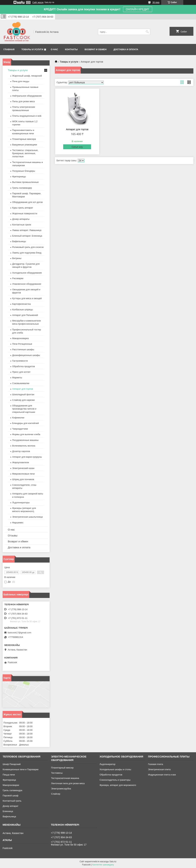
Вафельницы (19, 241)
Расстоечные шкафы (23, 349)
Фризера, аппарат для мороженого (118, 785)
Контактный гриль (12, 801)
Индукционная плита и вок (162, 775)
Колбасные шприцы (23, 310)
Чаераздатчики (20, 429)
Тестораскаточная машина (65, 778)
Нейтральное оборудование (27, 96)
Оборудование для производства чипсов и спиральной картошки (24, 409)
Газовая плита (156, 764)
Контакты (71, 49)
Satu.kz (113, 862)
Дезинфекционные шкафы (26, 355)
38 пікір (156, 2)
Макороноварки (11, 785)
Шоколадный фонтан (23, 394)
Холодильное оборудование (27, 273)
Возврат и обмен (96, 49)
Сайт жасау (38, 2)
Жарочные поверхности (25, 213)
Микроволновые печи (23, 474)
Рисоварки (18, 278)
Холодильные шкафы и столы (115, 769)
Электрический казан (23, 468)
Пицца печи (9, 775)
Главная (9, 49)
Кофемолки (18, 418)
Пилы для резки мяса (23, 101)
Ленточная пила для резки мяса (68, 783)
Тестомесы (57, 773)
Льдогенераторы (21, 503)
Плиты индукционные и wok (27, 116)
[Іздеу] (147, 32)
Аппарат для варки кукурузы (27, 457)
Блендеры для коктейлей (25, 423)
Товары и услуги (32, 49)
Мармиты (17, 378)
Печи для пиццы (21, 81)
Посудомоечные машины (25, 440)
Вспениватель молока (24, 446)
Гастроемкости (20, 361)
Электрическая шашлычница (27, 517)
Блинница (8, 811)
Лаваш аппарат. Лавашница (27, 230)
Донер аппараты (21, 219)
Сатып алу (77, 147)
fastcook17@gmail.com (19, 633)
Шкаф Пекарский (12, 764)
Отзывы (13, 535)
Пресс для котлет (21, 372)
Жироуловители (21, 462)
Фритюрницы (19, 177)
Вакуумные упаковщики (25, 145)
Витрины (17, 258)
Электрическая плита (159, 769)
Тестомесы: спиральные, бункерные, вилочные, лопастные (25, 153)
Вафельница (9, 816)
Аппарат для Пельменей (25, 315)
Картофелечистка (21, 304)
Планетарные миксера (24, 139)
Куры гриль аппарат (23, 208)
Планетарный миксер (62, 768)
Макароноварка (20, 338)
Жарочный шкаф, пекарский (27, 76)
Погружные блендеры (24, 171)
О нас (54, 49)
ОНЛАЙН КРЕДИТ (138, 9)
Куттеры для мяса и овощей (27, 298)
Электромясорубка (61, 789)
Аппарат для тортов (77, 129)
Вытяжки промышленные (25, 182)
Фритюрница (9, 780)
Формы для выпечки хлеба (26, 434)
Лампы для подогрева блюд (27, 253)
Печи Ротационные (22, 344)
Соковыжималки (21, 383)
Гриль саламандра (12, 790)
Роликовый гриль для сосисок (28, 247)
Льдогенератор (107, 764)
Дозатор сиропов (21, 451)
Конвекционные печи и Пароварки (21, 769)
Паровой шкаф (10, 796)
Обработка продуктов (23, 366)
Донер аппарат (10, 806)
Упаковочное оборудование (27, 284)
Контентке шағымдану (103, 865)
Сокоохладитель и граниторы (115, 780)
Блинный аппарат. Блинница (27, 236)
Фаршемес (18, 523)
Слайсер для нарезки (23, 400)
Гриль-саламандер (22, 188)
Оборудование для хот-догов (27, 202)
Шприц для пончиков (23, 479)
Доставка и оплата (126, 49)
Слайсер (56, 794)
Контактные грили (22, 225)
